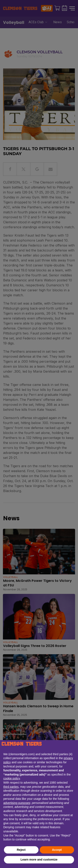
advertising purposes (17, 803)
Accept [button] (57, 850)
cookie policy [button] (12, 778)
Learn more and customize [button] (39, 859)
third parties (11, 787)
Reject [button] (21, 850)
